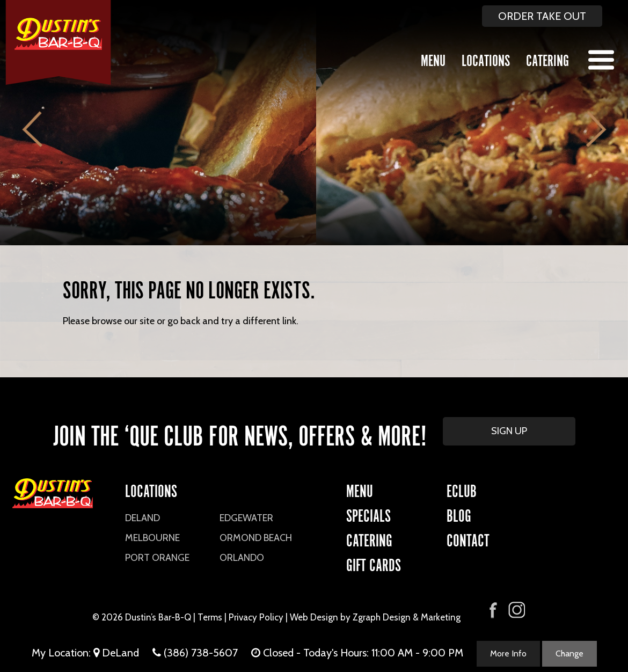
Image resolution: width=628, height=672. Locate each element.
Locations (486, 59)
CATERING (369, 539)
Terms (210, 617)
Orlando (242, 558)
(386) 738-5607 (201, 653)
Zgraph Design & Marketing (407, 617)
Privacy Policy (256, 617)
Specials (368, 514)
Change (569, 653)
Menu (433, 59)
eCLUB (462, 489)
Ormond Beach (256, 538)
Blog (459, 514)
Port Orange (157, 558)
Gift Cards (374, 563)
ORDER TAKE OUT (542, 16)
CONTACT (468, 539)
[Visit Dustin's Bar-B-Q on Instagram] (516, 610)
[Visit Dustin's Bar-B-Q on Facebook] (493, 609)
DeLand (143, 518)
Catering (547, 59)
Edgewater (246, 518)
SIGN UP (509, 431)
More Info (508, 653)
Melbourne (152, 538)
